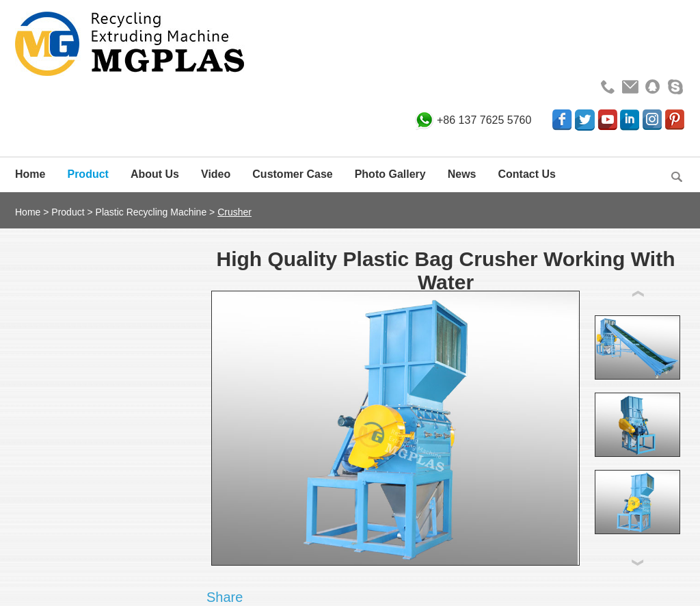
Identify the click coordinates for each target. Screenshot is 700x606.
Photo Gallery (390, 174)
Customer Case (292, 174)
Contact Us (527, 174)
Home (30, 174)
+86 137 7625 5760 (484, 120)
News (462, 174)
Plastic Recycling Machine (151, 212)
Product (87, 174)
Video (216, 174)
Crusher (234, 212)
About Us (155, 174)
